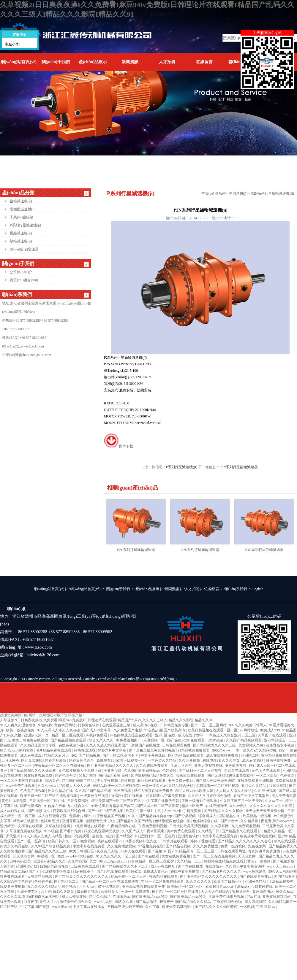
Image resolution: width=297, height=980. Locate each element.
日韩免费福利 (78, 801)
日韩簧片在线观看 (174, 841)
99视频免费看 (97, 735)
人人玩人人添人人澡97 (234, 791)
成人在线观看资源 (53, 816)
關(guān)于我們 (56, 62)
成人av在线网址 (163, 866)
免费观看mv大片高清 (207, 740)
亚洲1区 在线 (166, 735)
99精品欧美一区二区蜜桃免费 (117, 786)
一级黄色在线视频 (95, 796)
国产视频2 (281, 861)
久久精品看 (250, 821)
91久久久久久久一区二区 (116, 856)
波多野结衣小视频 (281, 745)
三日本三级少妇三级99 (125, 907)
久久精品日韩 (209, 831)
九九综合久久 (78, 806)
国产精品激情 (147, 902)
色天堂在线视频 (33, 791)
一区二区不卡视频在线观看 (22, 781)
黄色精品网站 (65, 725)
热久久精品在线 (61, 791)
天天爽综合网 (24, 856)
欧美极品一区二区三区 (185, 887)
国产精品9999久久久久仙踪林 (33, 771)
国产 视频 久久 (39, 811)
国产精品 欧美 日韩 (114, 776)
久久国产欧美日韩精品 (142, 771)
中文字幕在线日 (153, 755)
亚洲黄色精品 (256, 881)
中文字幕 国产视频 (35, 907)
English (258, 589)
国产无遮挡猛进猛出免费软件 (231, 776)
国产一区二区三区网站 (209, 725)
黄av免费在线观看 (181, 831)
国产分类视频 (185, 816)
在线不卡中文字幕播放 (252, 796)
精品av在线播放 (26, 821)
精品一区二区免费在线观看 (163, 881)
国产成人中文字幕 (97, 730)
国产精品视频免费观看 (69, 740)
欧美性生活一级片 (140, 811)
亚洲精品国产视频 (111, 816)
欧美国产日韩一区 (228, 881)
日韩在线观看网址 (232, 851)
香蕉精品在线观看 (164, 876)
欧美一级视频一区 (131, 760)
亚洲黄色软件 (189, 836)
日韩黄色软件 (89, 725)
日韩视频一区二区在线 (47, 801)
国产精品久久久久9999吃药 (217, 907)
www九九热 (104, 902)
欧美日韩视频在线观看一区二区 (213, 730)
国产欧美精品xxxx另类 (150, 897)
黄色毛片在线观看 (266, 771)
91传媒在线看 (55, 806)
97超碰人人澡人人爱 (75, 786)
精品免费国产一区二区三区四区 (117, 801)
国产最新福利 (31, 806)
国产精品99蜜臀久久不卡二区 (125, 866)
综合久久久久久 (101, 740)
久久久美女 (231, 760)
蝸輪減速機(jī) (21, 241)
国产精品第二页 (67, 881)
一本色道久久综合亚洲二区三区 (231, 735)
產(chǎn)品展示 (93, 62)
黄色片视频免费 (14, 801)
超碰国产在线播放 (146, 745)
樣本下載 (119, 446)
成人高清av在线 (146, 725)
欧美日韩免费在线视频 (30, 740)
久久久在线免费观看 (152, 765)
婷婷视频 (128, 781)
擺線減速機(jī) (21, 233)
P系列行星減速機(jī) (25, 225)
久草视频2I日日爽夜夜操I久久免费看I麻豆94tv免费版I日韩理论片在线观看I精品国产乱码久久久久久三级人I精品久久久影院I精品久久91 (106, 720)
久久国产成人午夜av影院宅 (143, 831)
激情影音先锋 (97, 821)
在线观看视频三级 (117, 725)
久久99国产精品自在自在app (150, 816)
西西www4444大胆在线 (76, 856)
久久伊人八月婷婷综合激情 (210, 796)
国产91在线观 (149, 856)
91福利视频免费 (279, 760)
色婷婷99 (170, 771)
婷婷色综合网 (66, 776)
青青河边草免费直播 (264, 851)
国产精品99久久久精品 (193, 902)
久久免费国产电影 (128, 730)
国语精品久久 (230, 816)
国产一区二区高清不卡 (121, 755)
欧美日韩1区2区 (82, 851)
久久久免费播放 (206, 846)
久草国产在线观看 (272, 735)
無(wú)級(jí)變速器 (24, 249)
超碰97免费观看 (77, 836)
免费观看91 (106, 760)
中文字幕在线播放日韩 (162, 801)
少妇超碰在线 (262, 887)
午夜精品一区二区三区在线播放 (60, 765)
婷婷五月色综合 (82, 760)
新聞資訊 (130, 62)
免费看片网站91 (82, 816)
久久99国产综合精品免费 (51, 846)
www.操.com (62, 907)
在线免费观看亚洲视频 (256, 781)
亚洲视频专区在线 (56, 871)
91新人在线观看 (134, 851)
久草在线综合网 (58, 826)
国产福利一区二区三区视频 (201, 771)
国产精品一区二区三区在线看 (176, 892)
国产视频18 (157, 851)
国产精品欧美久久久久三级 (215, 745)
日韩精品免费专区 (175, 725)
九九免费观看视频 (246, 826)
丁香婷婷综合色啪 (228, 902)
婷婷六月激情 (56, 760)
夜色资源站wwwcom (277, 821)
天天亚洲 (14, 836)
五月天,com (88, 887)
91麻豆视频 (278, 786)
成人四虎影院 (256, 902)
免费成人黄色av (156, 871)
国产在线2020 (178, 740)
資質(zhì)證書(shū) (24, 280)
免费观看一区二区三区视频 (218, 786)
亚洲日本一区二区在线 (158, 836)
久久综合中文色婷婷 (16, 881)
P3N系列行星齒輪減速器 (239, 467)
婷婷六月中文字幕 (112, 750)
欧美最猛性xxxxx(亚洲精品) (228, 887)
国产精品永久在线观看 (240, 831)
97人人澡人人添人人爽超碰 (59, 730)
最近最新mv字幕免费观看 (166, 796)
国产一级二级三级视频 (106, 811)
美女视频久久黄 (251, 745)
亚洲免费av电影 (181, 781)
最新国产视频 (88, 892)
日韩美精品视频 (40, 876)
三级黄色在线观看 (85, 866)
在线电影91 (211, 760)
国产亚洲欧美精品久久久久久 (111, 765)
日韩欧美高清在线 (54, 866)
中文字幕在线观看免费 (220, 836)
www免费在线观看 (21, 786)
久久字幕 (153, 907)
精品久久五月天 (57, 755)
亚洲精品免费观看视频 (279, 755)
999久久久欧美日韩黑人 (248, 725)
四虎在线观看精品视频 (102, 831)
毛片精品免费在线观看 (54, 750)
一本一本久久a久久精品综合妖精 (168, 786)
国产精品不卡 (127, 836)
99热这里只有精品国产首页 (113, 806)
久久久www (47, 786)
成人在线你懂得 (191, 735)
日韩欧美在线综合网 (69, 811)
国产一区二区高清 (31, 841)
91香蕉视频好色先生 (141, 841)
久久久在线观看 (237, 771)
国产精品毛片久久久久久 (222, 871)
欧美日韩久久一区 (63, 841)
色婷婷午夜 (43, 881)
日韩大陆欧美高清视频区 (189, 826)
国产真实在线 (32, 760)
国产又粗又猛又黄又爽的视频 (153, 750)
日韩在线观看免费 (177, 745)
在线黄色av (122, 897)
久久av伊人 (238, 806)
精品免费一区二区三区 (129, 876)
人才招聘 (167, 62)
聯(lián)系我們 (236, 589)
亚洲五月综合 (182, 765)
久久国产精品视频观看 (244, 740)
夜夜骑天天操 (108, 851)
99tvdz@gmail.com (114, 861)
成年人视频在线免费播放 (154, 791)
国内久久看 (125, 902)
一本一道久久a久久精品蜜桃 (255, 750)
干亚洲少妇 (113, 771)
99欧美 (136, 871)
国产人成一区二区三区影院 (158, 806)
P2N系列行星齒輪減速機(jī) (273, 193)
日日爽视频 (123, 791)
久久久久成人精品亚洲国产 (108, 745)
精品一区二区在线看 (68, 735)
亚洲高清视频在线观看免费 (144, 887)
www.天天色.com (281, 866)
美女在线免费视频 (176, 856)
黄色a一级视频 (259, 861)
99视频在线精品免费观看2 (225, 861)
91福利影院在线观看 (127, 796)
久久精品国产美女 (83, 861)
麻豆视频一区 (155, 740)
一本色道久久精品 (162, 760)
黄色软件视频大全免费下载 (80, 771)
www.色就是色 (255, 871)
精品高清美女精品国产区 (20, 871)
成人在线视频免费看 (223, 755)
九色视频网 (257, 846)
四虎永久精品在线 (15, 846)
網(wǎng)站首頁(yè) (19, 62)
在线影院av (214, 866)
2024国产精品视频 (86, 755)
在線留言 (204, 62)
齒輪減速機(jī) (21, 201)
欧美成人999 (270, 730)
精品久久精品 (100, 897)
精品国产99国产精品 (79, 781)
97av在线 (253, 897)
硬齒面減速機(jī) (23, 209)
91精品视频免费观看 (194, 750)
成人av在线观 (31, 755)
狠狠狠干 (167, 902)
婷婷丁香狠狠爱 (203, 841)
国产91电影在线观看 (113, 871)
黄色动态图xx (263, 892)
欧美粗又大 (110, 892)
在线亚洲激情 (217, 806)
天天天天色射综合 (215, 892)
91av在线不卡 (84, 871)
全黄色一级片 (103, 836)
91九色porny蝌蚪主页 (17, 750)
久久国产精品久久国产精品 (131, 821)
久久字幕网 (220, 826)
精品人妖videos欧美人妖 (195, 791)
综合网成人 (208, 816)
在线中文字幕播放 (185, 871)
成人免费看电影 (284, 796)
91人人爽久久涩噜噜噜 (18, 725)
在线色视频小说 (71, 745)
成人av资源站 (253, 760)
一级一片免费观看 (136, 892)
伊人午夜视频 (108, 781)
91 (132, 861)
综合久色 (53, 781)
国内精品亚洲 (285, 876)
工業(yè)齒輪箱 (22, 217)
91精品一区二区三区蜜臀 (155, 861)
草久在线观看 (285, 841)
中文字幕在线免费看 (89, 846)
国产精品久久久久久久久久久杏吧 (245, 841)
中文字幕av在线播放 (89, 907)
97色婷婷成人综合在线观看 (132, 735)
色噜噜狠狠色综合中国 (173, 821)
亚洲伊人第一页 (37, 735)
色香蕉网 (288, 776)
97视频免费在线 (151, 846)
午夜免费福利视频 (153, 826)
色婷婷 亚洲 (50, 821)
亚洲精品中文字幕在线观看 (22, 826)
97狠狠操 (45, 725)
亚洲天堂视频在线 (209, 765)
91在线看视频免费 (38, 776)
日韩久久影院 (64, 892)
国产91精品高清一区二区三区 (192, 851)
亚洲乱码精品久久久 (50, 861)
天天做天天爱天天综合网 (265, 811)
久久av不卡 (274, 801)
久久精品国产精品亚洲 (93, 791)
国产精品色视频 (179, 846)
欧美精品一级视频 (257, 816)
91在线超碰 (153, 730)
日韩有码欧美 (21, 861)
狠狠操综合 (241, 892)
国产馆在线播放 (191, 866)
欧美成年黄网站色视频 (258, 836)
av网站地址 (249, 730)
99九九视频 (88, 776)
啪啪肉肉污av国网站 (44, 897)
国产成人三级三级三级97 (215, 781)
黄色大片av (49, 902)
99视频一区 (46, 856)
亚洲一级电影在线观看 (200, 801)
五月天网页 (10, 760)
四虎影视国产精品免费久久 (153, 776)
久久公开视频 (190, 760)
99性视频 (70, 887)
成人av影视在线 (13, 811)
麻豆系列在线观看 (152, 781)
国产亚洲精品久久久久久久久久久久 (209, 876)
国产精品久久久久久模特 (224, 811)
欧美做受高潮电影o (178, 907)
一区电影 (247, 907)
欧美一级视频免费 (21, 730)
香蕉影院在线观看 (191, 776)
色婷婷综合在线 (206, 821)
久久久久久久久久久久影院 (271, 806)
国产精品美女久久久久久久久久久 (82, 876)
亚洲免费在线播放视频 (227, 897)
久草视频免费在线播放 (24, 831)
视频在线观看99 (110, 841)
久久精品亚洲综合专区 (38, 745)
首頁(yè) (208, 193)
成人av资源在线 (75, 897)
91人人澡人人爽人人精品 (43, 836)
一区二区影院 (267, 776)
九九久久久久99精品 (44, 887)
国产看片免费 (71, 831)
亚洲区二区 (250, 755)
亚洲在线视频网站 (277, 897)
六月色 (46, 892)
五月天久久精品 (254, 786)
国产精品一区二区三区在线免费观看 (110, 881)
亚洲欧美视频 (236, 765)
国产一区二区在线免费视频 (215, 856)
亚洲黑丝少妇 (27, 866)
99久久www (221, 750)
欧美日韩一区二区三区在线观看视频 (49, 796)
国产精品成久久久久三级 (47, 851)
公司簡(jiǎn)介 (21, 272)
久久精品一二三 (190, 861)
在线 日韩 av (266, 907)
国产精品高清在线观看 (186, 755)
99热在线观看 (85, 750)
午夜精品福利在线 (122, 826)
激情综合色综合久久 (76, 902)
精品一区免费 (193, 806)
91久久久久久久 (199, 881)
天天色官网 (247, 856)
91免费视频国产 (129, 740)
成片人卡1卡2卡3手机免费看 (179, 811)
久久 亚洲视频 (266, 791)
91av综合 (51, 831)
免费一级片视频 (234, 846)
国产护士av (230, 821)
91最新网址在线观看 (89, 826)
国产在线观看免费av (256, 876)
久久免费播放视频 (122, 846)
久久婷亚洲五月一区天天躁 (242, 801)
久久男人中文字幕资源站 (245, 866)
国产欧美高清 (175, 730)
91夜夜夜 (31, 902)
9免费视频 (87, 841)
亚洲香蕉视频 (73, 821)
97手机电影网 (109, 887)
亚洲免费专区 (28, 892)
